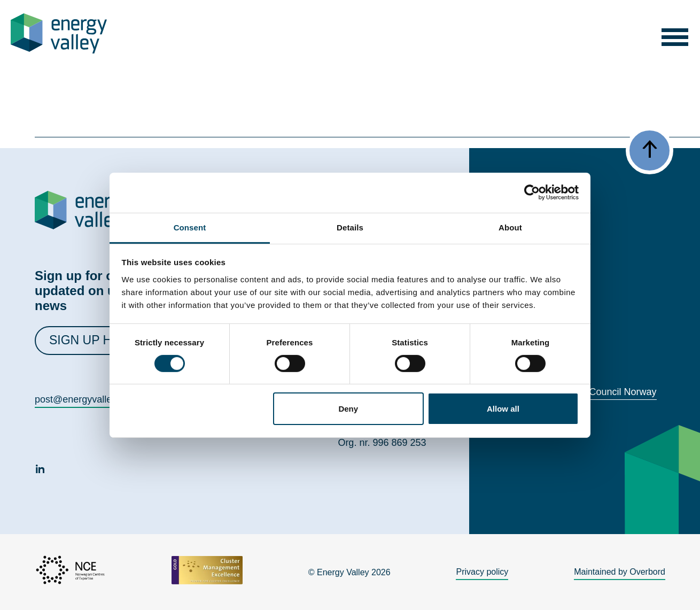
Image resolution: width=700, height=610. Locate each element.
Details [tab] (350, 227)
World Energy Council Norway (593, 392)
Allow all (503, 409)
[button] (675, 33)
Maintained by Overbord (620, 572)
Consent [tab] (190, 227)
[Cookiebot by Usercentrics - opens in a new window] (532, 192)
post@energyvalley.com (86, 399)
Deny (348, 409)
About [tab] (510, 227)
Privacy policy (482, 572)
